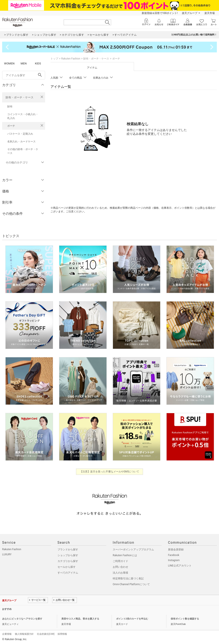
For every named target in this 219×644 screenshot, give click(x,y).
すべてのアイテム (68, 573)
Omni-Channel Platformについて (131, 584)
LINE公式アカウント (180, 566)
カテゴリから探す (68, 561)
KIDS (38, 63)
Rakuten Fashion (71, 59)
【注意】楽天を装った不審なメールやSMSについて (110, 472)
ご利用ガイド (120, 561)
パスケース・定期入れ (20, 134)
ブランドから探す (68, 550)
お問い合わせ (120, 567)
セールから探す (67, 567)
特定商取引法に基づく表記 (128, 579)
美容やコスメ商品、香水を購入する (80, 619)
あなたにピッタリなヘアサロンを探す (22, 619)
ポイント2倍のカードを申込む (132, 619)
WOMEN (9, 63)
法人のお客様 (120, 573)
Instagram (174, 560)
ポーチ (11, 126)
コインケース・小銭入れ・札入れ (23, 116)
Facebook (174, 555)
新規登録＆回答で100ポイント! (160, 13)
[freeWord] (24, 75)
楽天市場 (210, 13)
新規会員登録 (176, 550)
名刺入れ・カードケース (21, 142)
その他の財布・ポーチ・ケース (23, 151)
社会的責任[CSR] (46, 634)
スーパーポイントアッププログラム (133, 550)
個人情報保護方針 (24, 634)
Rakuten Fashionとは (125, 555)
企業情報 (7, 634)
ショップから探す (68, 555)
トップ (54, 59)
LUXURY (7, 554)
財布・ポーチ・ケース (20, 97)
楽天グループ (190, 13)
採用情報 (62, 634)
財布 (10, 107)
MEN (24, 63)
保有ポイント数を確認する (185, 619)
